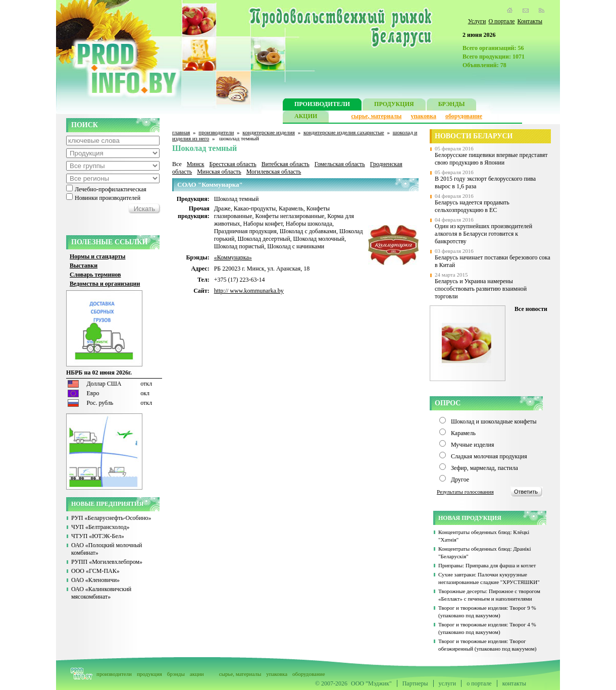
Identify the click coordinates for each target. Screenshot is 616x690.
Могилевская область (274, 172)
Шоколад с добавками (308, 231)
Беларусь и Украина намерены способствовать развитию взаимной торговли (481, 289)
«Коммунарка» (233, 257)
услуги (448, 683)
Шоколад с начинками (296, 246)
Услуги (477, 21)
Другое (460, 480)
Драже (222, 208)
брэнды (176, 674)
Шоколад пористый (239, 246)
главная (181, 132)
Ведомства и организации (105, 284)
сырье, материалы (377, 116)
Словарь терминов (95, 275)
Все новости (531, 309)
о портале (479, 683)
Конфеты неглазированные (290, 216)
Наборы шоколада (309, 224)
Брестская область (233, 164)
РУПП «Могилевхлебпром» (107, 562)
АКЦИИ (306, 117)
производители (216, 132)
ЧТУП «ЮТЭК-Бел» (98, 536)
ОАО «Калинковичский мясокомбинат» (101, 593)
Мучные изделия (473, 445)
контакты (514, 683)
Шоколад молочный (319, 239)
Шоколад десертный (264, 239)
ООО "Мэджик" (371, 683)
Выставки (84, 266)
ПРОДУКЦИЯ (394, 105)
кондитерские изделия (269, 132)
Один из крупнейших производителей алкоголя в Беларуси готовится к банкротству (483, 234)
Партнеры (415, 683)
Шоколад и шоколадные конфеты (494, 421)
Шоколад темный (237, 199)
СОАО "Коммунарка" (210, 184)
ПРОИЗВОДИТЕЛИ (322, 105)
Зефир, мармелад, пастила (484, 468)
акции (197, 674)
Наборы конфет (263, 224)
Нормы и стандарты (97, 256)
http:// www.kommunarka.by (249, 291)
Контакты (530, 21)
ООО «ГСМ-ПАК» (95, 571)
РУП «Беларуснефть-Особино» (111, 518)
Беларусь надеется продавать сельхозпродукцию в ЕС (472, 206)
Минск (196, 164)
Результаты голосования (465, 492)
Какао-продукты (255, 208)
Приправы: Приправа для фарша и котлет (487, 565)
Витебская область (286, 164)
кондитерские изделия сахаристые (344, 132)
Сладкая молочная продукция (489, 456)
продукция (149, 674)
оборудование (464, 116)
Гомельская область (340, 164)
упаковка (423, 116)
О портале (501, 21)
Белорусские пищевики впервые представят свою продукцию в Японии (491, 159)
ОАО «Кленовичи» (95, 580)
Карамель (291, 208)
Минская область (219, 172)
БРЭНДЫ (452, 105)
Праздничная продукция (245, 231)
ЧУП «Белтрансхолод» (100, 527)
